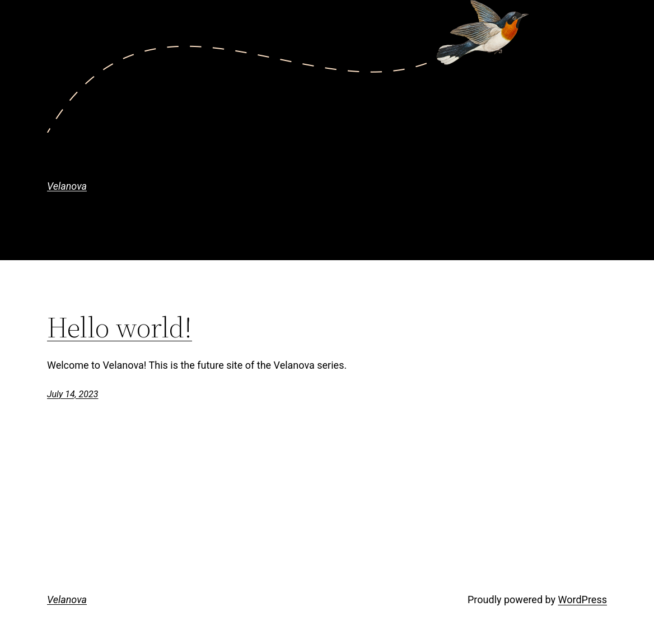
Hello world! (120, 327)
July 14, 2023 (73, 394)
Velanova (67, 186)
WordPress (583, 600)
